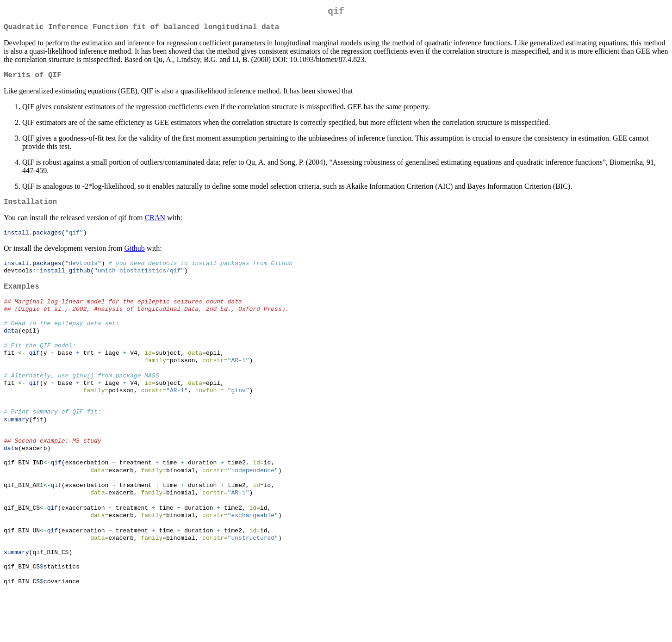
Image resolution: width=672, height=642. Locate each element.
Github (134, 256)
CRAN (155, 225)
